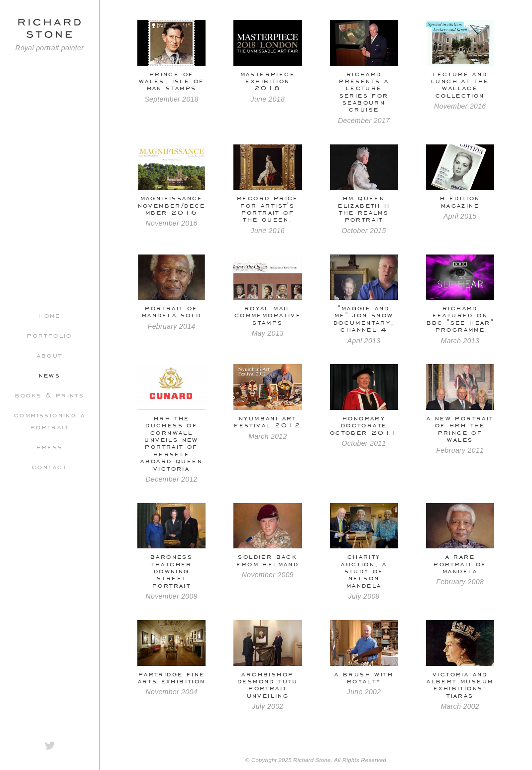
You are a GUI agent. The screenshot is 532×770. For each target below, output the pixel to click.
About (50, 355)
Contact (50, 466)
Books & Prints (50, 394)
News (50, 375)
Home (50, 315)
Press (50, 446)
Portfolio (50, 335)
